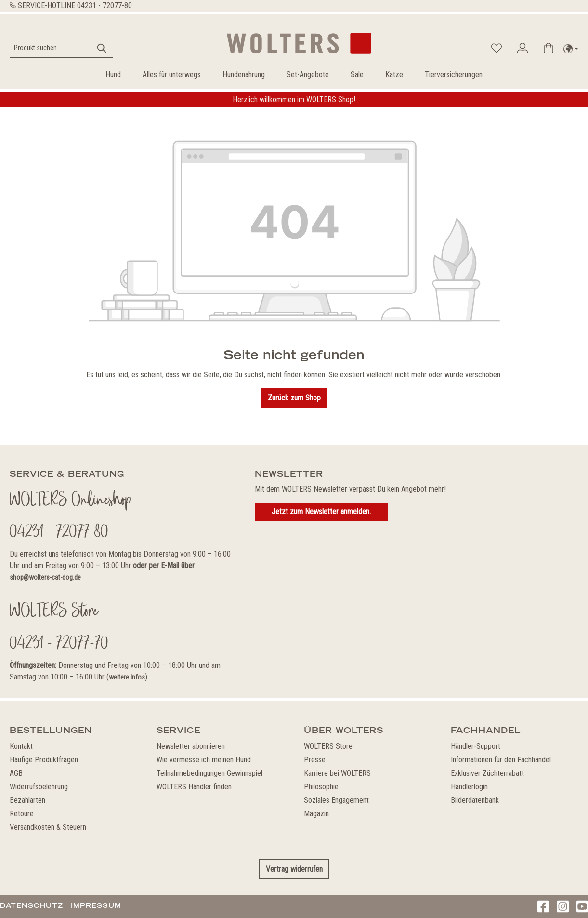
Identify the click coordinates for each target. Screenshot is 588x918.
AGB (16, 773)
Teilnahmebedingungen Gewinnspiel (209, 773)
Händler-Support (476, 746)
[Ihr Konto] (523, 48)
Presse (315, 760)
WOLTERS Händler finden (194, 787)
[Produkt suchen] (51, 48)
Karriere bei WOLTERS (337, 773)
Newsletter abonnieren (191, 746)
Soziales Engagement (336, 800)
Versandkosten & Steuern (48, 827)
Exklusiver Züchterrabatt (487, 773)
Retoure (22, 814)
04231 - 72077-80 (105, 6)
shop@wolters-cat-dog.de (45, 577)
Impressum (96, 905)
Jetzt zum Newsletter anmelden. (321, 512)
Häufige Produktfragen (44, 760)
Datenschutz (32, 905)
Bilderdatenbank (475, 800)
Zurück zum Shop (294, 398)
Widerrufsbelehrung (39, 787)
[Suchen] (102, 48)
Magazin (316, 814)
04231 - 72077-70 (59, 644)
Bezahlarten (27, 800)
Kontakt (21, 746)
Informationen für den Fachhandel (501, 760)
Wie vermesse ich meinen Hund (204, 760)
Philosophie (321, 787)
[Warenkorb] (549, 48)
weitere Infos (127, 677)
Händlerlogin (469, 787)
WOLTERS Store (328, 746)
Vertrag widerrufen (294, 869)
